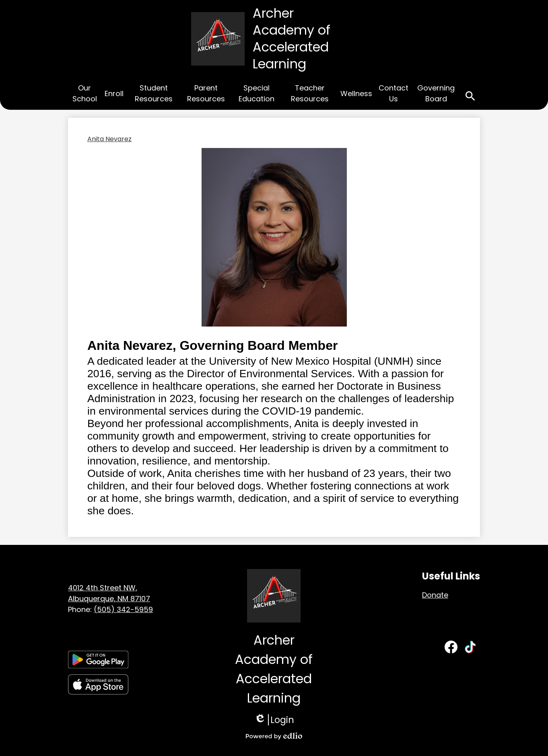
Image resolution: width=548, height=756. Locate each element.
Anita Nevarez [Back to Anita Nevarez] (109, 139)
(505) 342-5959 (123, 609)
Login (274, 720)
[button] (85, 94)
